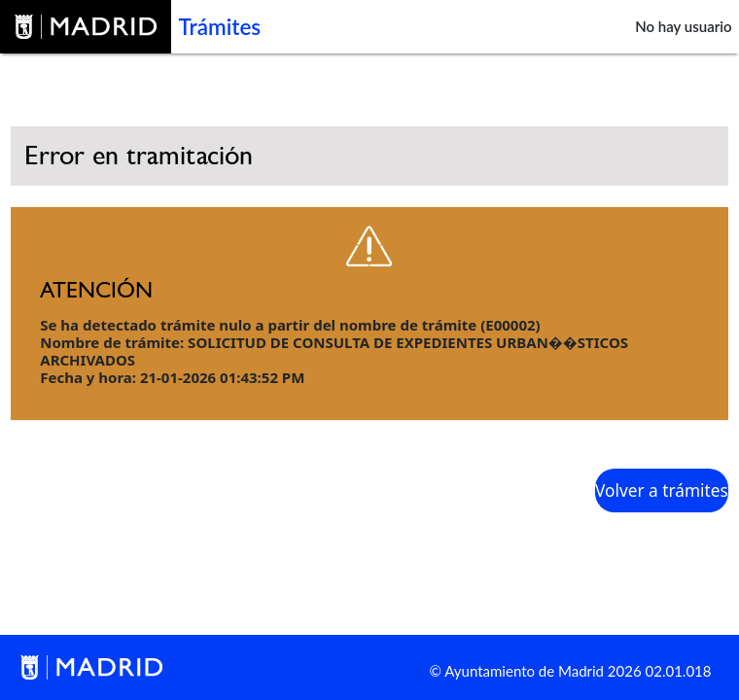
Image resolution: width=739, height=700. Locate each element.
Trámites (220, 27)
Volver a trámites (662, 490)
